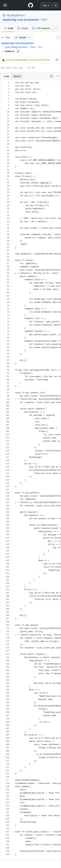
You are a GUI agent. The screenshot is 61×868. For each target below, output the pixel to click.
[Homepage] (31, 5)
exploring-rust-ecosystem (21, 20)
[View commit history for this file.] (57, 60)
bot (33, 47)
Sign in (46, 5)
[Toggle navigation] (5, 5)
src (40, 47)
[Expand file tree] (6, 37)
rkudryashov (15, 15)
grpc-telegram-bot (16, 47)
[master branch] (23, 37)
